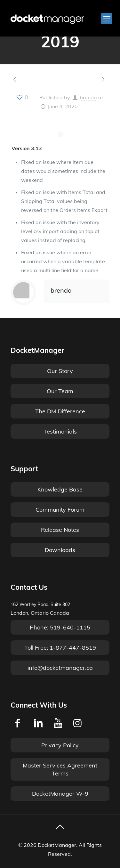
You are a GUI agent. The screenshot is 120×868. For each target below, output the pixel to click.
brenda (88, 97)
